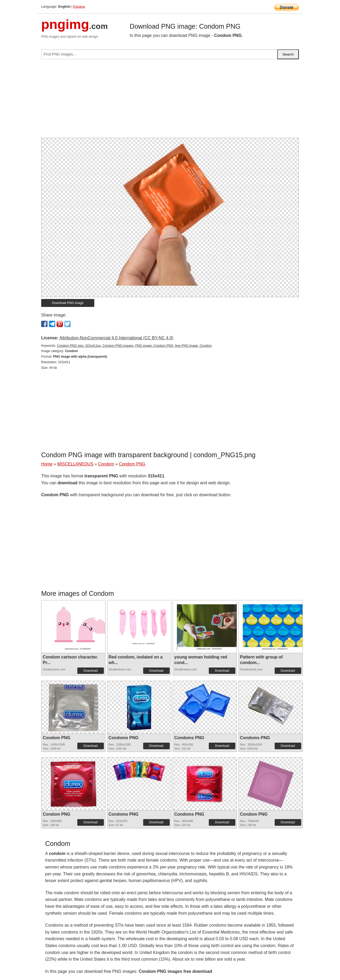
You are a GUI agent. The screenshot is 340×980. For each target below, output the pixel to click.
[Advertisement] (170, 101)
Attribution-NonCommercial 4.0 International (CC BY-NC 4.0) (116, 338)
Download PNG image (68, 303)
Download (90, 671)
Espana (79, 7)
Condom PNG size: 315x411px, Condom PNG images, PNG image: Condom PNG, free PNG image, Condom (134, 346)
